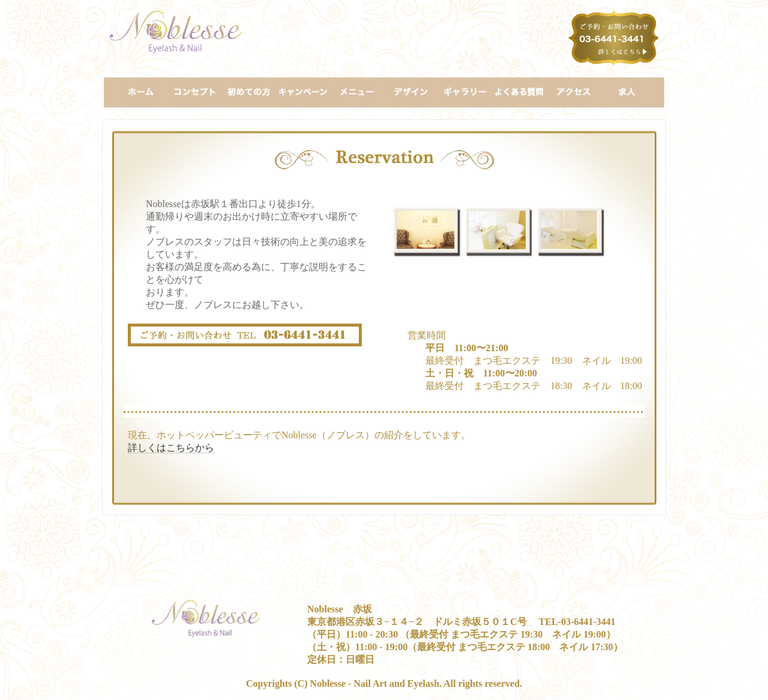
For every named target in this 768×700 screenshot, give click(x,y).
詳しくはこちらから (171, 448)
